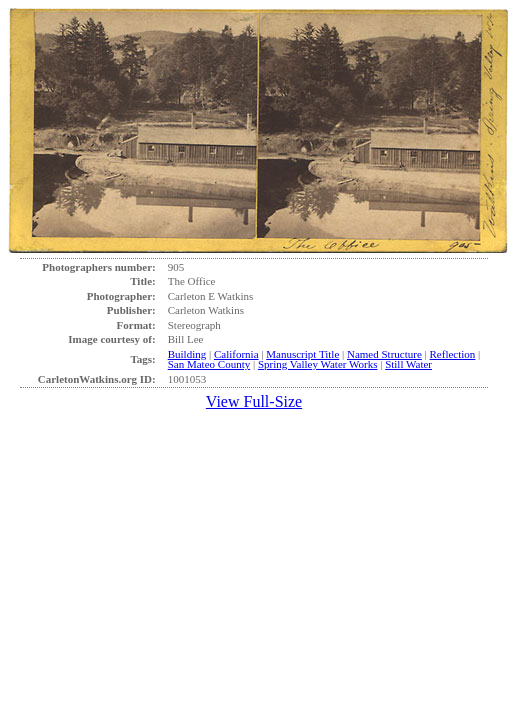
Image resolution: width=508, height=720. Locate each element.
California (236, 354)
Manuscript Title (302, 354)
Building (187, 354)
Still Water (408, 364)
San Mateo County (209, 364)
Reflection (453, 354)
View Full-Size (254, 401)
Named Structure (384, 354)
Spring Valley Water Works (318, 364)
